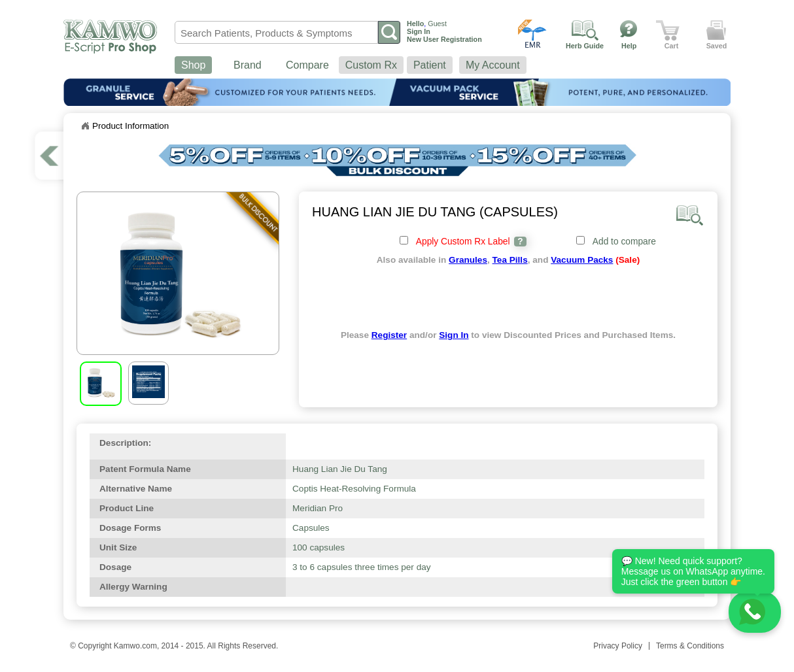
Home (85, 126)
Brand (248, 65)
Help (629, 46)
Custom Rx (371, 65)
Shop (193, 65)
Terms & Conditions (690, 646)
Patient (430, 65)
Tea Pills (510, 260)
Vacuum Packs (582, 260)
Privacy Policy (618, 646)
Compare (307, 65)
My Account (493, 65)
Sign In (454, 335)
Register (389, 335)
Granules (468, 260)
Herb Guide (585, 46)
